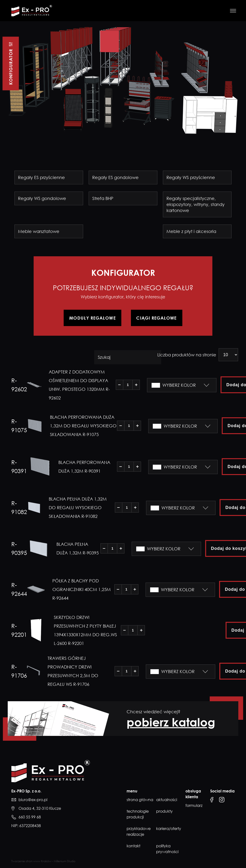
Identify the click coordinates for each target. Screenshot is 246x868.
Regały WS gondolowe (42, 198)
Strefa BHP (103, 198)
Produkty (164, 812)
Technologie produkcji (138, 815)
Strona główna (140, 800)
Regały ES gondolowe (115, 177)
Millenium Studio (65, 862)
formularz (192, 806)
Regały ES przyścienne (41, 177)
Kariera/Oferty (169, 829)
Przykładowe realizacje (139, 832)
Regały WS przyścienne (191, 177)
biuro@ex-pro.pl (33, 800)
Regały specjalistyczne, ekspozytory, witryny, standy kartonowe (196, 204)
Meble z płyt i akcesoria (191, 231)
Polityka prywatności (167, 849)
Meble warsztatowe (39, 231)
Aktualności (167, 800)
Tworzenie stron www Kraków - (33, 862)
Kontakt (133, 846)
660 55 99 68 (30, 817)
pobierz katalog (171, 723)
